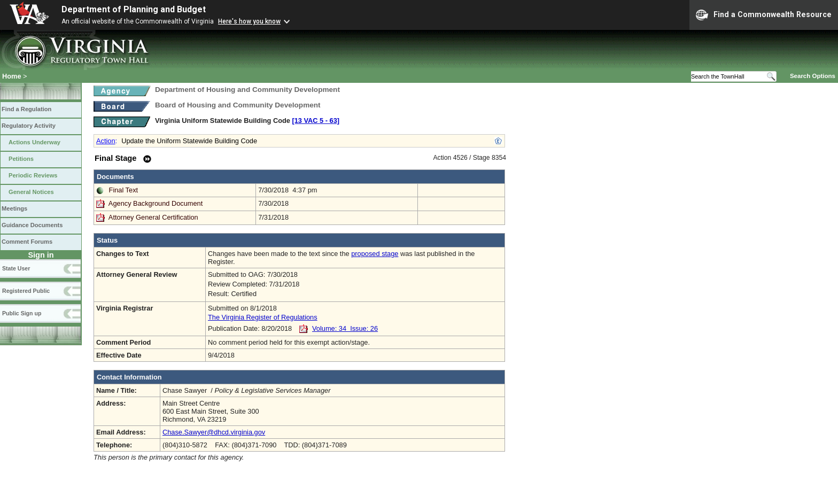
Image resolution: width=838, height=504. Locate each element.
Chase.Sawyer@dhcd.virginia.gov (214, 432)
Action (106, 141)
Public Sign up (22, 313)
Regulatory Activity (29, 126)
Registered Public (26, 291)
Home (12, 76)
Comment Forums (27, 242)
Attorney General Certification (153, 217)
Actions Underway (34, 142)
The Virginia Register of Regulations (263, 317)
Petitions (21, 159)
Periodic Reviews (33, 175)
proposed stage (375, 254)
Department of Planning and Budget (134, 9)
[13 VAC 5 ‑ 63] (316, 121)
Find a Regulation (26, 109)
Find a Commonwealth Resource (764, 15)
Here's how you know (249, 21)
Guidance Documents (32, 225)
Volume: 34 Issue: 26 (345, 328)
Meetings (14, 208)
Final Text (124, 190)
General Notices (31, 192)
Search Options (813, 76)
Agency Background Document (156, 203)
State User (16, 268)
